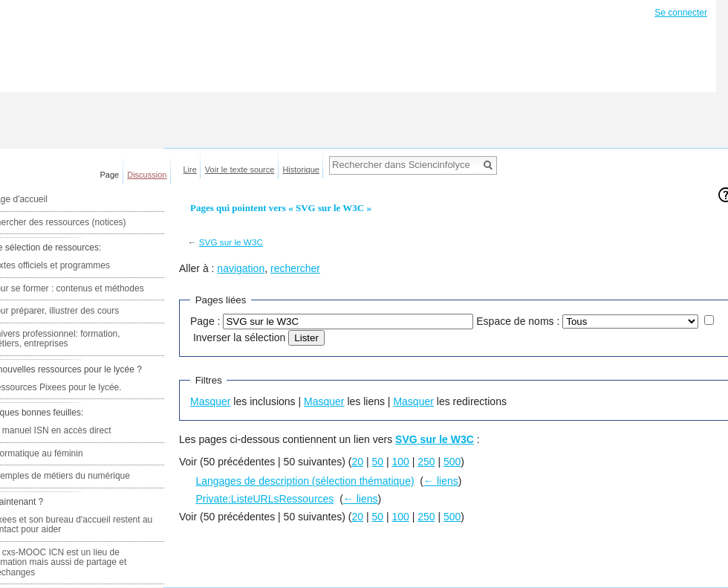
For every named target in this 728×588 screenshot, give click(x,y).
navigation (241, 268)
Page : (205, 321)
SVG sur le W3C (231, 242)
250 (426, 462)
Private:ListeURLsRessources (264, 499)
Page (110, 175)
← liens (441, 481)
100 (400, 462)
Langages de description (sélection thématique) (305, 481)
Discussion (147, 175)
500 (452, 462)
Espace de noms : (518, 321)
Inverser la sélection (240, 337)
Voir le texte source (240, 169)
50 (377, 462)
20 (357, 462)
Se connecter (681, 13)
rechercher (295, 268)
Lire (190, 169)
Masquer (210, 401)
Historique (301, 169)
